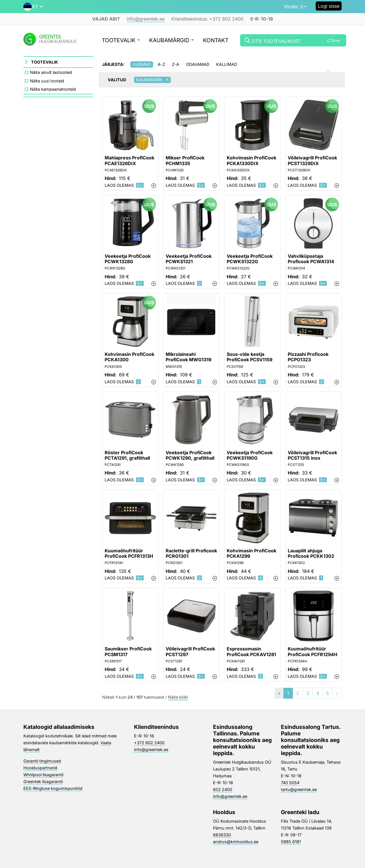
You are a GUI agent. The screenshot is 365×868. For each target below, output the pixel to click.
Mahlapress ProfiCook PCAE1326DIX (129, 161)
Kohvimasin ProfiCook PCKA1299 (252, 553)
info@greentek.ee (146, 19)
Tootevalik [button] (121, 41)
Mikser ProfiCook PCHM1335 (185, 161)
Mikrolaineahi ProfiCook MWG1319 (188, 357)
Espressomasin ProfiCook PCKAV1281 (251, 652)
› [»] (337, 693)
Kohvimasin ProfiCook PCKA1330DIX (252, 161)
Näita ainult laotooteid (51, 72)
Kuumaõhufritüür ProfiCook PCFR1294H (313, 652)
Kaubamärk (154, 80)
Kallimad (227, 64)
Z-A (176, 64)
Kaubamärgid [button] (172, 41)
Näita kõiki (178, 697)
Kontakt (216, 41)
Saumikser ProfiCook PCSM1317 (128, 652)
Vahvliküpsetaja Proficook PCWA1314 (311, 259)
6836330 (222, 835)
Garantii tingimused (42, 761)
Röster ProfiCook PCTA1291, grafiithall (127, 455)
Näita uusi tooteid (47, 81)
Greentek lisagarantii (43, 781)
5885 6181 (291, 842)
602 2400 (223, 789)
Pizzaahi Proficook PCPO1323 (308, 357)
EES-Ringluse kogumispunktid (53, 788)
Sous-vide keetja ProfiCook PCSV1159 (250, 357)
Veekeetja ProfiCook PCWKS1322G (250, 259)
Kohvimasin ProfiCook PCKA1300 (129, 357)
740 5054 (290, 783)
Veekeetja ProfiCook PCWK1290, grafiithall (190, 455)
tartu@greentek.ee (299, 789)
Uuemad (142, 64)
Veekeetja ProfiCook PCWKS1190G (250, 455)
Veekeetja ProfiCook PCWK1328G (128, 259)
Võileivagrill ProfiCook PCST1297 (190, 652)
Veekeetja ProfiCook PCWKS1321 (189, 259)
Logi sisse (329, 6)
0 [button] (293, 7)
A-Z (161, 64)
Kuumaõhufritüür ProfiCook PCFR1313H (129, 553)
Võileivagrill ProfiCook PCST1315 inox (312, 455)
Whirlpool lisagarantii (43, 775)
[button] (33, 7)
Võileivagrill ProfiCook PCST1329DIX (312, 161)
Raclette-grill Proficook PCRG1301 (191, 553)
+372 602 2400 (149, 743)
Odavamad (198, 64)
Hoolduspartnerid (40, 768)
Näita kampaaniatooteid (53, 89)
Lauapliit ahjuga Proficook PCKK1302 (311, 553)
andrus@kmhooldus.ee (236, 842)
